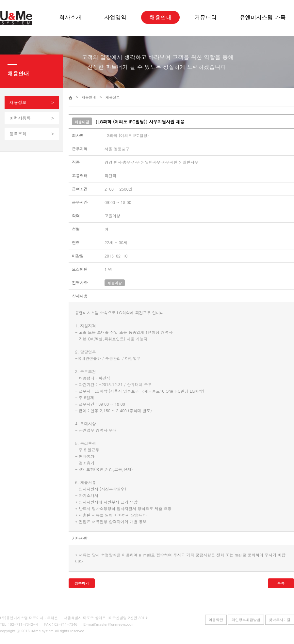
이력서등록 (20, 118)
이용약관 (216, 620)
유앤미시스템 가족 (263, 17)
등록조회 (18, 134)
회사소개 (70, 17)
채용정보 (18, 102)
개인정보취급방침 (246, 620)
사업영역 (115, 17)
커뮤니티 (205, 17)
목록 (281, 583)
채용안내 (160, 17)
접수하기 (82, 583)
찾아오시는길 (280, 620)
